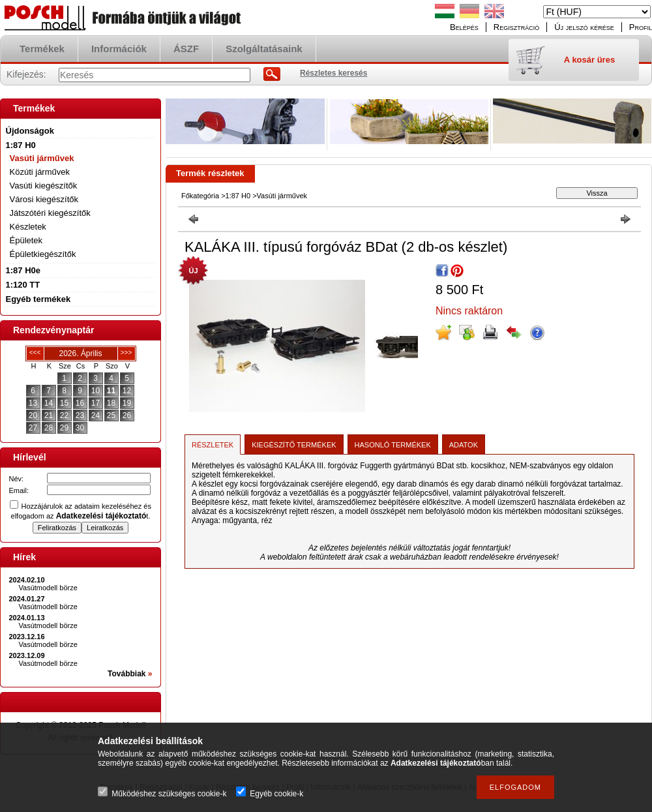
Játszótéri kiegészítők (50, 213)
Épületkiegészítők (43, 254)
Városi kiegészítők (44, 199)
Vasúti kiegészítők (44, 186)
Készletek (28, 227)
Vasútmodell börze (48, 588)
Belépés (464, 27)
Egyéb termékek (38, 299)
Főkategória (200, 196)
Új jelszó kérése (584, 27)
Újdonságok (30, 131)
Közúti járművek (40, 172)
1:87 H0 (238, 196)
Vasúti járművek (42, 158)
